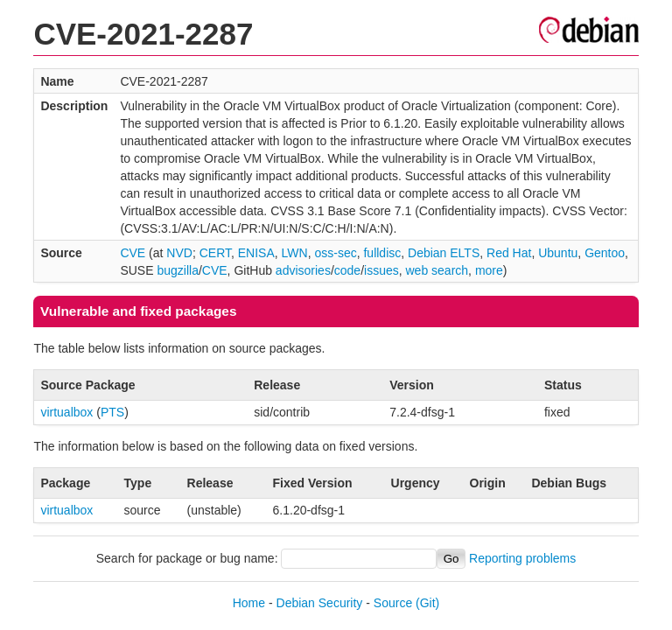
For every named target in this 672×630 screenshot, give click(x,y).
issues (381, 270)
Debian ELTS (444, 253)
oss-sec (335, 253)
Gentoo (605, 253)
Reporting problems (522, 558)
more (489, 270)
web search (437, 270)
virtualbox (66, 412)
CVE (133, 253)
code (347, 270)
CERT (215, 253)
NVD (179, 253)
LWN (295, 253)
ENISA (256, 253)
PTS (112, 412)
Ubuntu (558, 253)
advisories (303, 270)
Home (249, 603)
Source (393, 603)
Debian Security (320, 603)
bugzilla (177, 270)
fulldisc (382, 253)
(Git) (427, 603)
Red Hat (509, 253)
